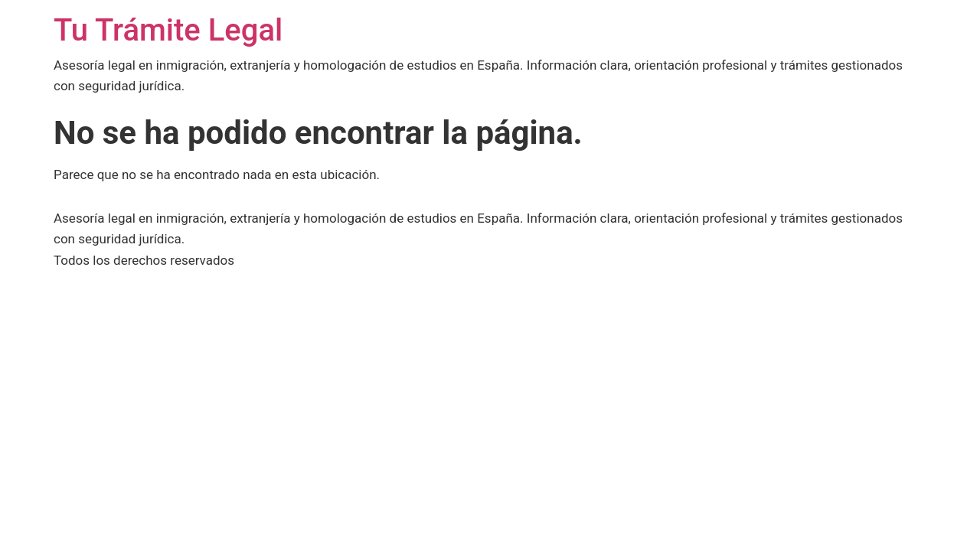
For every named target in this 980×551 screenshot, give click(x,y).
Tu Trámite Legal (168, 30)
